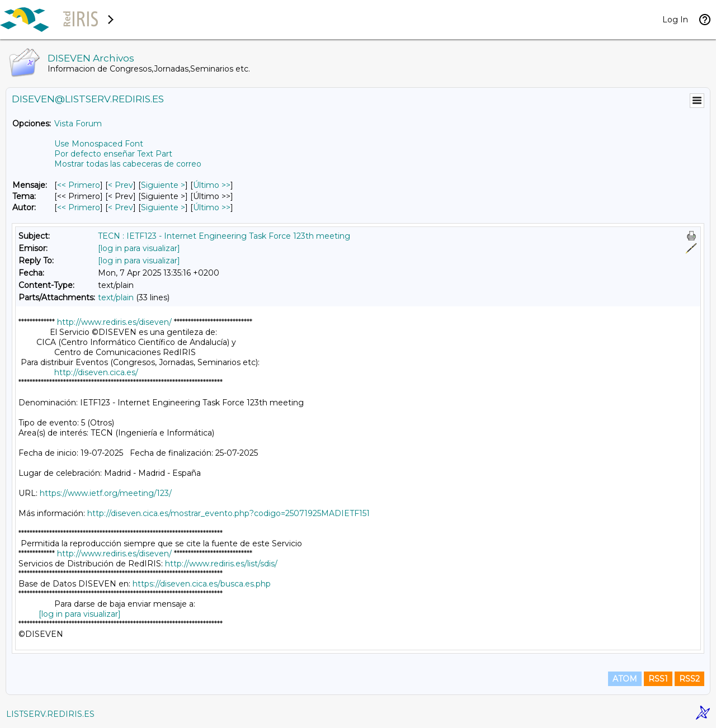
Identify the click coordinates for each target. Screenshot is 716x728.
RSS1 (658, 679)
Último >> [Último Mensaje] (212, 185)
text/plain (116, 297)
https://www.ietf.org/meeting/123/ (106, 493)
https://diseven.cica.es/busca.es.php (202, 584)
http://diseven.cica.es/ (96, 372)
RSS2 (689, 679)
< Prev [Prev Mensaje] (121, 185)
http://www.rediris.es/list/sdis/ (221, 564)
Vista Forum (78, 124)
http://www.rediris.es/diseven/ (114, 322)
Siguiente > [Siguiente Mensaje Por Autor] (163, 207)
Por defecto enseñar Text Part (113, 154)
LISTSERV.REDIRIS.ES (50, 714)
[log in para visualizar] (139, 248)
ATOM (625, 679)
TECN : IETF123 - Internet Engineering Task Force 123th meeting (224, 236)
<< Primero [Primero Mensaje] (79, 185)
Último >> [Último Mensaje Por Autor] (212, 207)
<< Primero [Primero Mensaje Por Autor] (79, 207)
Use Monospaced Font (99, 144)
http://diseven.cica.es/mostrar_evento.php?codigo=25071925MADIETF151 (229, 513)
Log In (675, 20)
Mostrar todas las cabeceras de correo (128, 164)
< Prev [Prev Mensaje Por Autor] (121, 207)
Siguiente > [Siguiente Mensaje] (163, 185)
